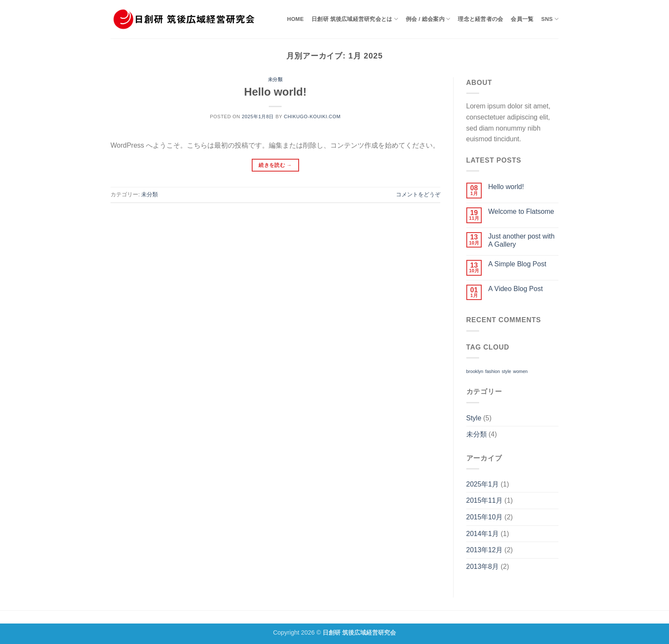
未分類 (275, 79)
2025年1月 (483, 484)
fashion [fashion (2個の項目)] (492, 371)
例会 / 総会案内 (428, 19)
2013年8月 (483, 567)
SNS (550, 19)
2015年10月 (484, 517)
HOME (295, 19)
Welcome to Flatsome (521, 211)
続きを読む (275, 165)
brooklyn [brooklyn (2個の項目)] (475, 371)
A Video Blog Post (515, 289)
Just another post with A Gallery (521, 240)
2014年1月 (483, 534)
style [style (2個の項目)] (506, 371)
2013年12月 (484, 550)
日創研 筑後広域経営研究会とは (355, 19)
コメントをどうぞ (418, 194)
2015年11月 (484, 500)
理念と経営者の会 (480, 19)
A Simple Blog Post (517, 264)
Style (474, 418)
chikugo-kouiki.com (312, 117)
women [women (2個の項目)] (520, 371)
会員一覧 (522, 19)
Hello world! (275, 92)
